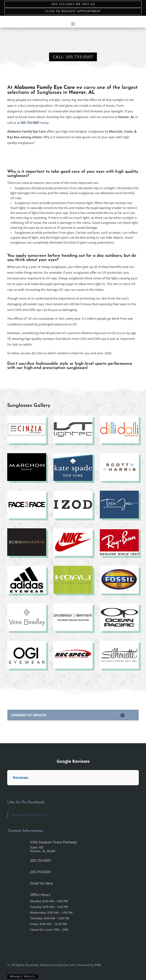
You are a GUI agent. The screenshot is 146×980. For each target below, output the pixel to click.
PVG (98, 965)
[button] (7, 789)
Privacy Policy (23, 976)
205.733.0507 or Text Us (73, 4)
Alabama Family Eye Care (29, 815)
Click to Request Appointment (73, 11)
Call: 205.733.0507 (73, 57)
